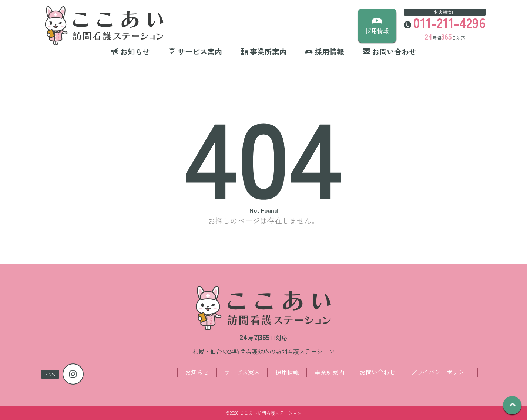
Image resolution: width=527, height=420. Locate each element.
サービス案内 (242, 372)
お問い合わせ (377, 372)
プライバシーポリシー (440, 372)
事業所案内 (329, 372)
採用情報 (287, 372)
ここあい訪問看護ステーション (271, 413)
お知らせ (197, 372)
